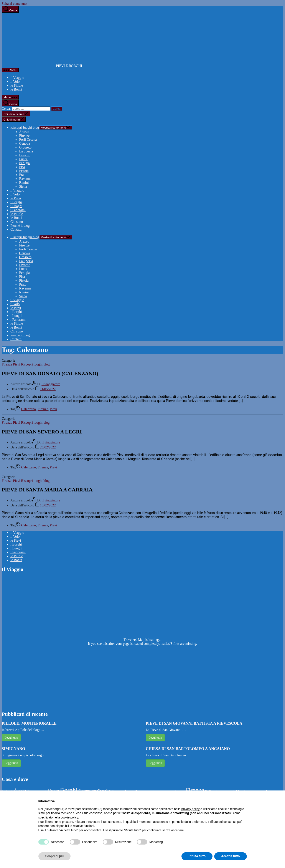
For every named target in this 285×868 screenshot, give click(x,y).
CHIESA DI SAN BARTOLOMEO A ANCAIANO (188, 749)
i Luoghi (16, 206)
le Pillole (17, 85)
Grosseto (25, 147)
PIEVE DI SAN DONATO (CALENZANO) (50, 374)
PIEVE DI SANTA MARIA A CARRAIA (47, 490)
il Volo (15, 82)
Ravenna (25, 179)
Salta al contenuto (14, 4)
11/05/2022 (48, 389)
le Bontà (16, 89)
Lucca (23, 159)
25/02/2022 (48, 447)
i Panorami (18, 210)
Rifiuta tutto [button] (197, 856)
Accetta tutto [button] (231, 856)
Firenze (24, 136)
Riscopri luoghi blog (25, 127)
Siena (23, 186)
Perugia (24, 163)
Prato (23, 175)
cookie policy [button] (69, 817)
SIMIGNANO (13, 749)
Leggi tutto (11, 738)
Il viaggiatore (51, 384)
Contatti (16, 229)
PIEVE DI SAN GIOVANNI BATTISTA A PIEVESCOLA (194, 723)
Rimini (24, 183)
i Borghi (16, 202)
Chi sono (17, 222)
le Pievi (16, 198)
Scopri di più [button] (55, 856)
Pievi (17, 364)
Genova (25, 143)
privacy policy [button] (191, 809)
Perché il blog (20, 226)
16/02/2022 (48, 505)
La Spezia (26, 151)
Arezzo (24, 132)
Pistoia (24, 171)
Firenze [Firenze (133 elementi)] (195, 790)
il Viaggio (17, 78)
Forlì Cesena (28, 140)
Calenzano (29, 409)
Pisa (22, 167)
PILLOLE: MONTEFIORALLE (29, 723)
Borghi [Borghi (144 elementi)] (69, 790)
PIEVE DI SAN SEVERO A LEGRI (42, 432)
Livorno (25, 155)
